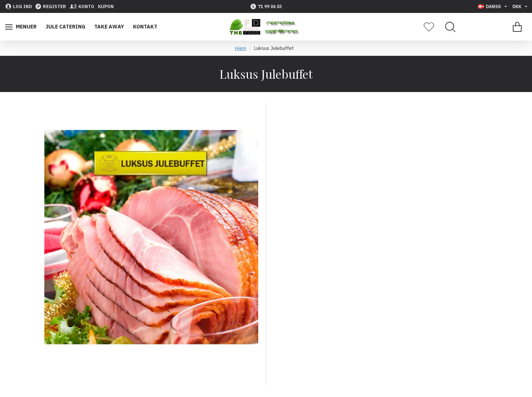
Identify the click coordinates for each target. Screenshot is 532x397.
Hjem (241, 48)
